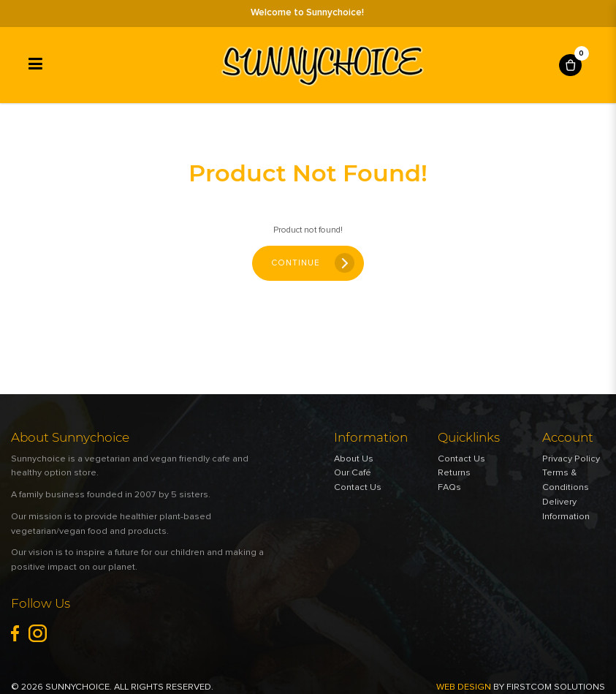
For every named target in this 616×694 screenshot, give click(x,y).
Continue (296, 263)
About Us (354, 459)
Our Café (353, 473)
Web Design (464, 687)
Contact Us (358, 487)
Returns (454, 473)
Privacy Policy (571, 459)
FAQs (449, 487)
